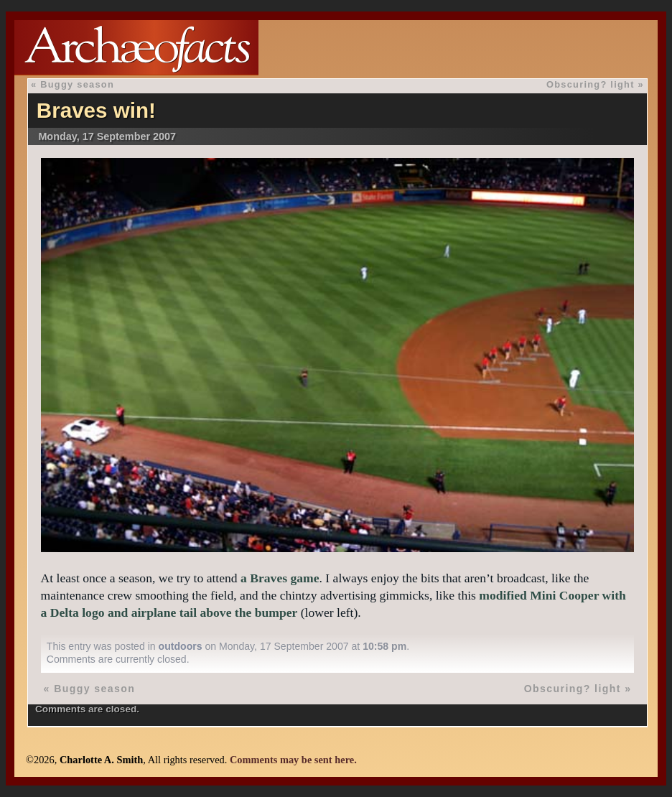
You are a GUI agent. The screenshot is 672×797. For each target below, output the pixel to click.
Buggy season (77, 84)
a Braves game (280, 578)
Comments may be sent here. (293, 760)
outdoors (181, 646)
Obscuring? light (591, 84)
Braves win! (96, 110)
